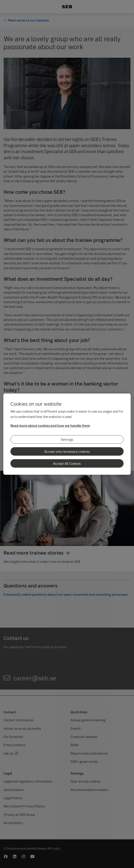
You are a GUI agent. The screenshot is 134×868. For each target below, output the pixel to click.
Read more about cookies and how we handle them (50, 425)
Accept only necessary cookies (67, 451)
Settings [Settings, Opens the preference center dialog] (67, 439)
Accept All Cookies (67, 463)
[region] (67, 434)
